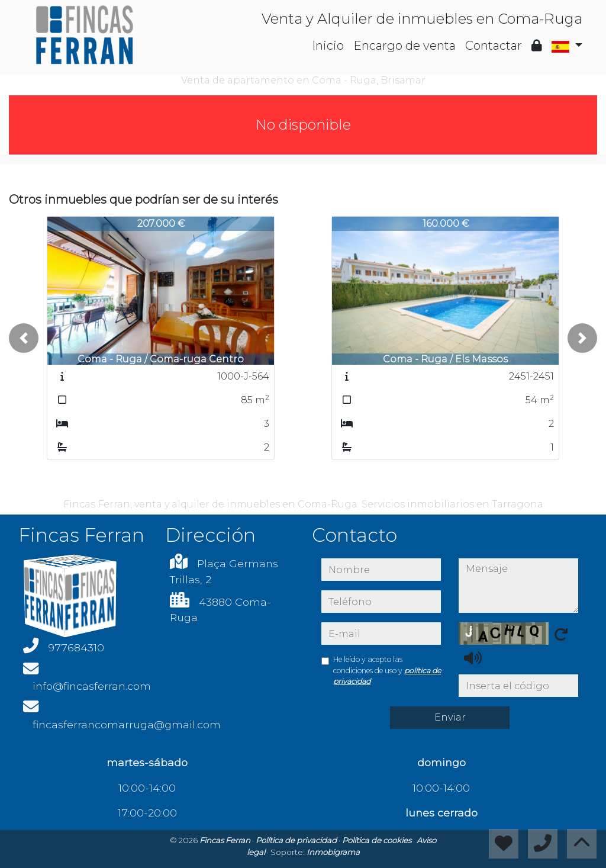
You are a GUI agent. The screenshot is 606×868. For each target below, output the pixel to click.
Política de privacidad (297, 840)
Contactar (494, 46)
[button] (24, 338)
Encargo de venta (404, 46)
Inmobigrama (333, 852)
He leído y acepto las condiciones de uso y (387, 670)
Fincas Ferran (226, 840)
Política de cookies (378, 840)
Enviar (450, 717)
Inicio (328, 46)
